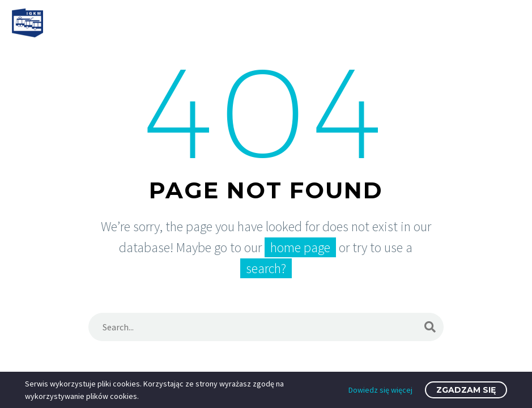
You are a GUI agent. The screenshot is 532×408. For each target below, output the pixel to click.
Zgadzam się (466, 390)
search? (266, 268)
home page (300, 247)
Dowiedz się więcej (380, 390)
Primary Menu (510, 24)
